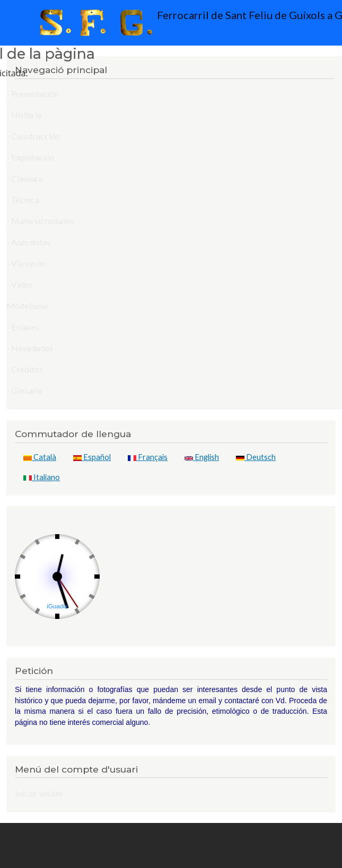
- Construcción (33, 136)
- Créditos (25, 369)
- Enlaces (23, 327)
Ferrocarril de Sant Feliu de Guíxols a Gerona (174, 23)
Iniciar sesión (38, 793)
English (202, 457)
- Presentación (33, 94)
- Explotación (30, 157)
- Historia (24, 115)
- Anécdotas (28, 242)
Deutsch (256, 457)
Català (40, 457)
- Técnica (23, 200)
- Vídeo (20, 284)
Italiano (42, 477)
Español (92, 457)
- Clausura (25, 178)
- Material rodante (40, 221)
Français (148, 457)
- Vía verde (26, 263)
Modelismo (27, 305)
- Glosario (24, 390)
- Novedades (30, 348)
